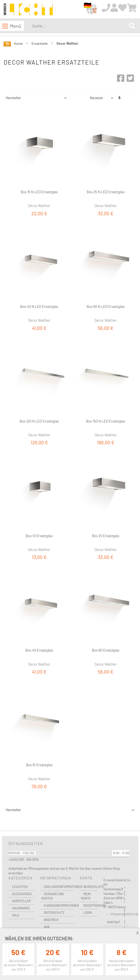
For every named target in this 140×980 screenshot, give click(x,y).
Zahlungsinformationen (59, 887)
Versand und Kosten (53, 896)
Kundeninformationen (59, 906)
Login (88, 913)
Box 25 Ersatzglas (106, 536)
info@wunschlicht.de (124, 914)
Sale (16, 915)
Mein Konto (86, 896)
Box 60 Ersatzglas (106, 650)
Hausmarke (21, 908)
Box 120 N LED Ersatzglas (39, 421)
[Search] (132, 26)
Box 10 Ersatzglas (39, 536)
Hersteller (22, 901)
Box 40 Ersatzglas (39, 650)
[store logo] (28, 10)
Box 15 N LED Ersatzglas (39, 192)
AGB (47, 927)
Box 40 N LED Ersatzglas (39, 306)
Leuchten (20, 887)
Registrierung (90, 906)
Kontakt (114, 922)
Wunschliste (90, 887)
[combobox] (80, 26)
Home (19, 43)
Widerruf (51, 920)
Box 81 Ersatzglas (39, 765)
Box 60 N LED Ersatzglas (106, 306)
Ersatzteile (40, 43)
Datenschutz (54, 913)
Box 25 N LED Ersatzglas (106, 192)
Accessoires (22, 894)
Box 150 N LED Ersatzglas (106, 421)
